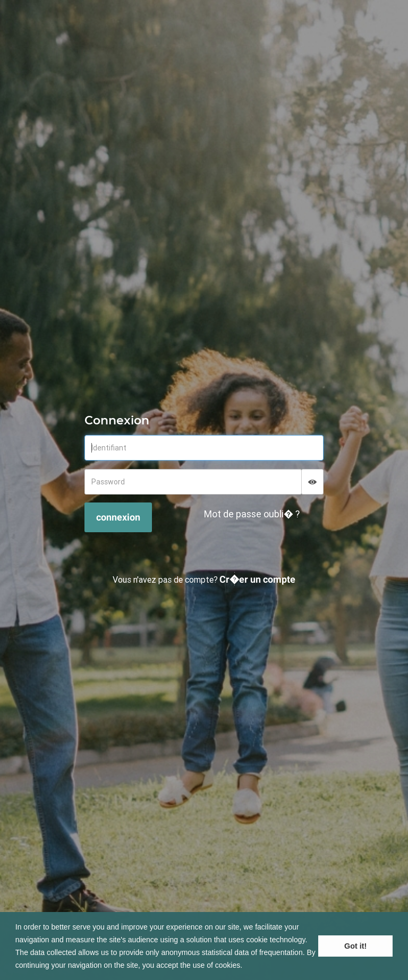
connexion (118, 517)
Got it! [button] (355, 946)
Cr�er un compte (257, 579)
